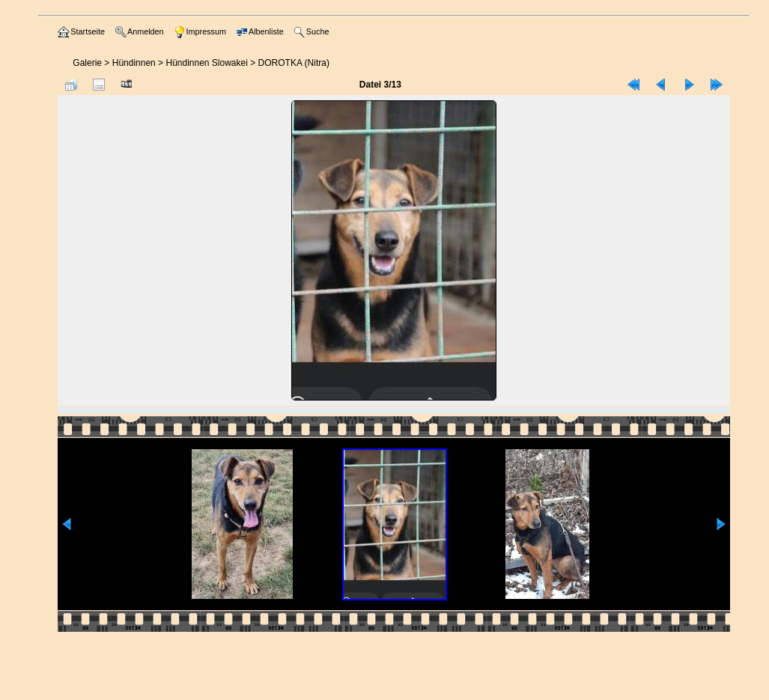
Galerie (87, 63)
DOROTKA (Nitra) (294, 63)
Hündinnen (134, 63)
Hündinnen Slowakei (206, 63)
